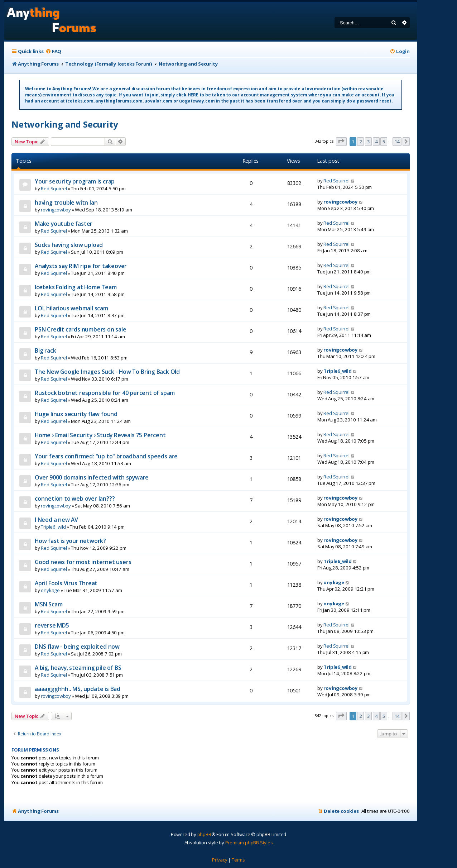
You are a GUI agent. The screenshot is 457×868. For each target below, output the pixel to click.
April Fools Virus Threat (66, 583)
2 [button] (360, 142)
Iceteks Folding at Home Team (76, 287)
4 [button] (376, 142)
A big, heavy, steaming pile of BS (78, 668)
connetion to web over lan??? (75, 499)
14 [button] (397, 142)
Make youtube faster (64, 224)
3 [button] (368, 142)
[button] (341, 142)
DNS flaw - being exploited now (77, 647)
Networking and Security (65, 124)
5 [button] (384, 142)
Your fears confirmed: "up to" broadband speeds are (106, 456)
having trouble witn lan (66, 202)
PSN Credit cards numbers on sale (81, 329)
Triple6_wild (338, 371)
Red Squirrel (54, 189)
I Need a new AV (56, 520)
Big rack (45, 350)
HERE (193, 95)
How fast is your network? (70, 541)
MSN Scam (49, 604)
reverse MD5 (52, 625)
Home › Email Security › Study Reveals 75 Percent (100, 435)
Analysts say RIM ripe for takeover (81, 266)
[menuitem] (53, 51)
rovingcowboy (56, 210)
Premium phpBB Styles (249, 843)
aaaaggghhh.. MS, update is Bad (78, 689)
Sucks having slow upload (69, 245)
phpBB (204, 834)
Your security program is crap (75, 181)
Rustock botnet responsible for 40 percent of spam (105, 393)
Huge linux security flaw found (76, 414)
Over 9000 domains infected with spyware (92, 477)
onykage (50, 590)
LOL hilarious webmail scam (71, 308)
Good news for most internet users (83, 562)
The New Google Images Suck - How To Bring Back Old (107, 372)
